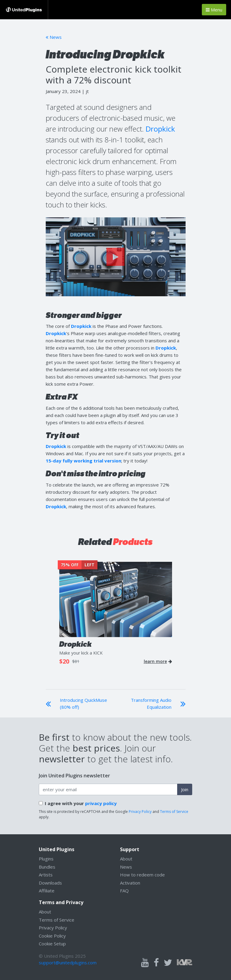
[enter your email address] (108, 789)
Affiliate (47, 891)
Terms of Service (174, 812)
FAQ (124, 891)
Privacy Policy (140, 812)
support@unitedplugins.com (68, 963)
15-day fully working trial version (83, 461)
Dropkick (160, 129)
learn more (158, 661)
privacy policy (101, 803)
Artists (46, 875)
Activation (130, 883)
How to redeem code (142, 875)
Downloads (50, 883)
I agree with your (81, 803)
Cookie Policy (52, 936)
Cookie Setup (52, 944)
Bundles (47, 867)
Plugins (46, 859)
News (54, 37)
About (126, 859)
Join (185, 789)
